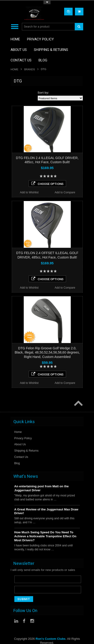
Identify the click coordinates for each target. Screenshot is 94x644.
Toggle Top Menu (47, 2)
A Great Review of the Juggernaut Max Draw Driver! (46, 511)
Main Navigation (15, 27)
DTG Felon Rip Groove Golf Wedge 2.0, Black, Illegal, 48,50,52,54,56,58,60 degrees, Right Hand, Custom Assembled (47, 352)
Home (14, 69)
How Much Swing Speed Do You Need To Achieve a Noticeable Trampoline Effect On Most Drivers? (45, 536)
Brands (30, 69)
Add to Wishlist (29, 192)
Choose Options (47, 184)
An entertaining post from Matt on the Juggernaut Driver (42, 488)
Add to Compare (65, 192)
